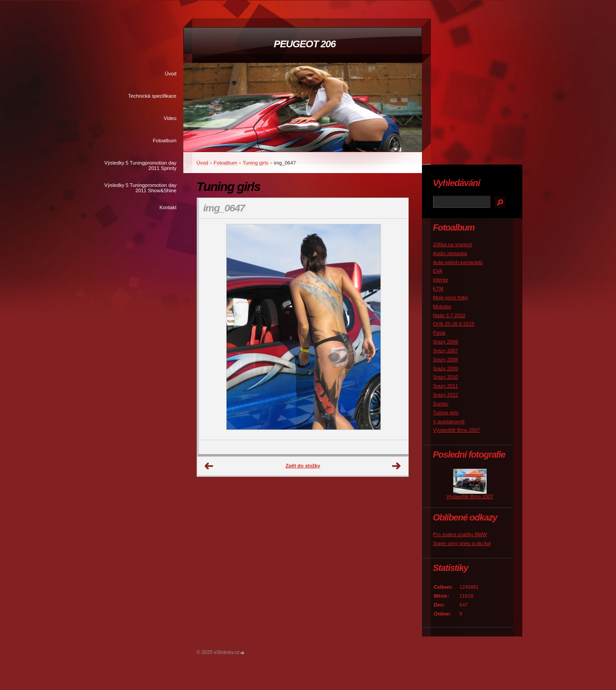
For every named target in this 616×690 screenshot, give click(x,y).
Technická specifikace (152, 96)
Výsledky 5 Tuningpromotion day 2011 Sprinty (141, 165)
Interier (441, 280)
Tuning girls (255, 163)
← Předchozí (209, 466)
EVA (438, 271)
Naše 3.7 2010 (449, 315)
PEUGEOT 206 (305, 44)
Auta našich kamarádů (458, 262)
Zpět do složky (303, 466)
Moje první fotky (451, 297)
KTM (438, 289)
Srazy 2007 (446, 351)
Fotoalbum (165, 140)
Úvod (170, 74)
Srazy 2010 (446, 377)
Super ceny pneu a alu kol (462, 543)
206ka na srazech (453, 244)
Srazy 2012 (446, 395)
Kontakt (168, 207)
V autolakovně (449, 421)
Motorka (442, 306)
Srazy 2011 (446, 386)
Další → (397, 466)
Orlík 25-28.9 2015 (454, 324)
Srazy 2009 (446, 368)
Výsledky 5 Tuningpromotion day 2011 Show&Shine (141, 188)
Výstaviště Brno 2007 (457, 430)
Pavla (439, 333)
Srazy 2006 (446, 342)
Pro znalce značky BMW (460, 534)
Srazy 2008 (446, 359)
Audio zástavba (450, 253)
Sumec (441, 404)
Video (170, 118)
